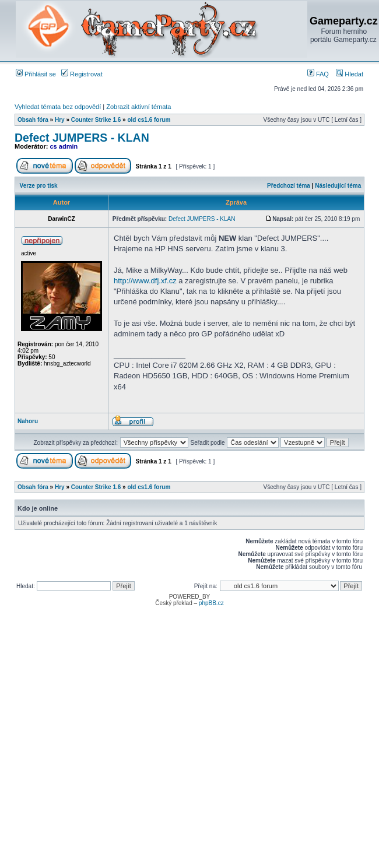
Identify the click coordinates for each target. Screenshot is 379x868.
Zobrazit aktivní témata (138, 107)
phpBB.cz (211, 603)
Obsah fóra (33, 120)
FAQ (318, 74)
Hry (60, 120)
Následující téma (338, 186)
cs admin (64, 146)
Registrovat (82, 74)
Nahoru (28, 421)
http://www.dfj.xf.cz (145, 281)
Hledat (350, 74)
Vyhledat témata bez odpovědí (58, 107)
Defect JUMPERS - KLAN (82, 138)
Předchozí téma (289, 186)
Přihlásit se (36, 74)
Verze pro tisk (39, 186)
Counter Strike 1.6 (96, 120)
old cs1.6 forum (149, 120)
